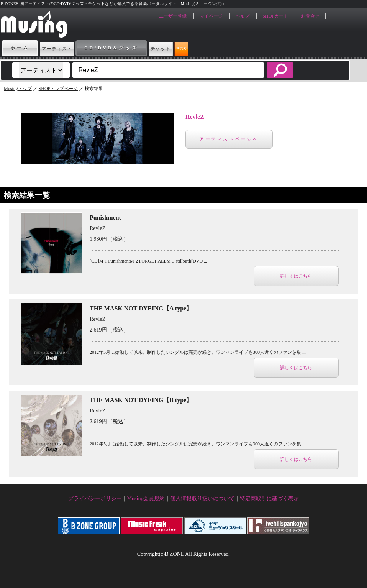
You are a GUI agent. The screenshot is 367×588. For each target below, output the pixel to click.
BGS (232, 48)
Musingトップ (18, 89)
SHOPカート (275, 16)
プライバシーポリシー (95, 498)
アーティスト (68, 48)
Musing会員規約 (146, 498)
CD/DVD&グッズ (134, 48)
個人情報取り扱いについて (202, 498)
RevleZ (195, 117)
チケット (192, 48)
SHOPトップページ (58, 89)
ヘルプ (242, 16)
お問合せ (310, 16)
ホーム (20, 48)
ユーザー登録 (173, 16)
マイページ (211, 16)
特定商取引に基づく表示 (269, 498)
